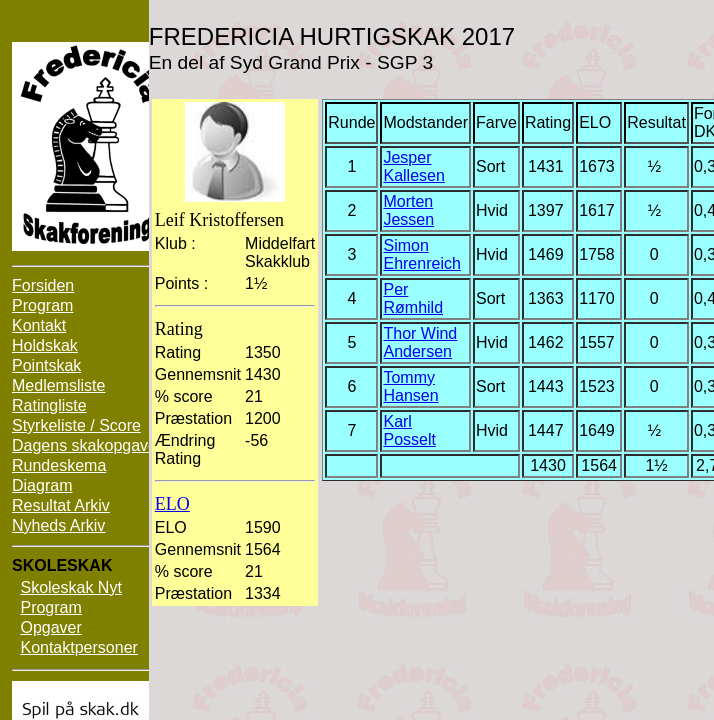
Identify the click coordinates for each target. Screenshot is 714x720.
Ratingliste (49, 405)
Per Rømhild (413, 298)
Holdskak (45, 345)
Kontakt (39, 325)
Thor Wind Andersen (420, 342)
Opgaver (50, 627)
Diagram (42, 485)
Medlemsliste (58, 385)
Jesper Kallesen (413, 166)
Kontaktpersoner (78, 647)
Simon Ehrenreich (421, 254)
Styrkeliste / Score (76, 425)
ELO (172, 504)
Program (42, 305)
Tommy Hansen (410, 386)
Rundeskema (59, 465)
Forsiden (43, 285)
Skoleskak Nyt (70, 587)
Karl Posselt (409, 430)
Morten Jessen (408, 210)
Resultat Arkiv (61, 505)
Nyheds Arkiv (58, 525)
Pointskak (46, 365)
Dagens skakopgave (84, 445)
